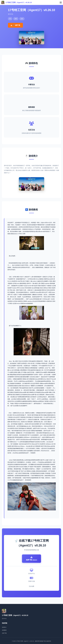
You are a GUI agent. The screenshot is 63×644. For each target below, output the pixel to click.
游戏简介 (4, 627)
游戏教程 (4, 630)
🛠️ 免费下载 (15, 25)
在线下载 (4, 633)
